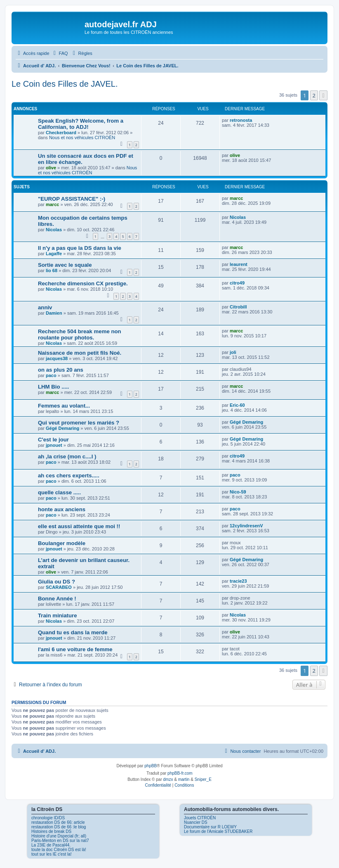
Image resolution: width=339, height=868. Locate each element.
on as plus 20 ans (61, 370)
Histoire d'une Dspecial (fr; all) (59, 836)
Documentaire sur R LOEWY (210, 827)
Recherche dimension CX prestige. (83, 283)
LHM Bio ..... (53, 387)
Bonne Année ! (57, 599)
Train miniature (58, 615)
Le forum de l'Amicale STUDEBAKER (218, 831)
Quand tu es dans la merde (73, 632)
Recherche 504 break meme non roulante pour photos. (80, 334)
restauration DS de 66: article (58, 822)
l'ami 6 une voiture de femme (75, 649)
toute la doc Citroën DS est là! (59, 850)
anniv (45, 307)
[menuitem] (60, 53)
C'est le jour (53, 440)
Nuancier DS (196, 822)
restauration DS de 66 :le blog (59, 827)
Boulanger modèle (62, 543)
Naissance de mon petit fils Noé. (80, 353)
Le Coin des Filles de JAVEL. (65, 84)
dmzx (168, 779)
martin (184, 779)
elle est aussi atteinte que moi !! (79, 526)
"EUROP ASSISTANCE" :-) (72, 199)
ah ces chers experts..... (69, 476)
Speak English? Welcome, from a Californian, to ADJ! (81, 124)
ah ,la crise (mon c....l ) (67, 457)
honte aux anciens (62, 509)
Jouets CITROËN (200, 818)
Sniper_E (203, 779)
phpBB (151, 766)
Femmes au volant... (64, 406)
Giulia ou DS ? (56, 582)
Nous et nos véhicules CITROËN (82, 138)
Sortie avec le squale (65, 265)
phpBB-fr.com (180, 773)
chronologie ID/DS (48, 818)
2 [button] (314, 95)
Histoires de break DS (51, 831)
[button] (323, 95)
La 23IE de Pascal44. (51, 845)
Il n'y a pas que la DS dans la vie (80, 248)
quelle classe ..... (59, 492)
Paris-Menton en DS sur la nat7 (60, 841)
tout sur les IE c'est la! (52, 854)
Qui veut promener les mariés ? (79, 423)
